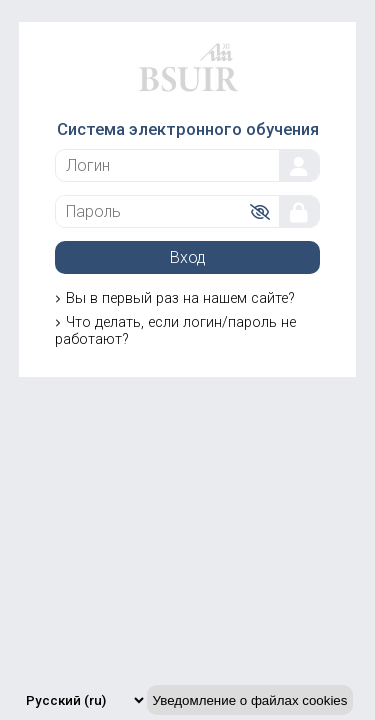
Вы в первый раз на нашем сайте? (180, 298)
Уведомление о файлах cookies (250, 700)
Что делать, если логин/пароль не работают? (175, 331)
